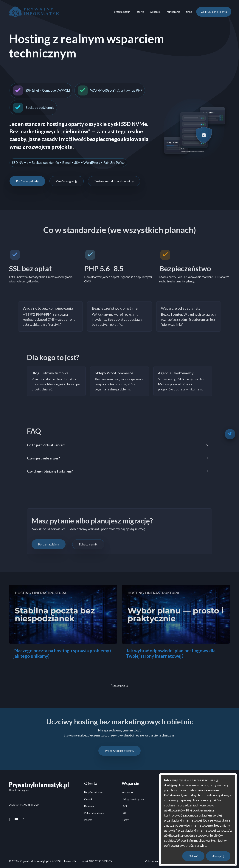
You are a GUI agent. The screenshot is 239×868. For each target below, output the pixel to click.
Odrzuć (193, 856)
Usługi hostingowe (133, 799)
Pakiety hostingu (94, 813)
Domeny (89, 806)
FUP (124, 813)
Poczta (88, 820)
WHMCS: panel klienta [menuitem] (214, 12)
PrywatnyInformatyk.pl (39, 785)
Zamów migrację (67, 181)
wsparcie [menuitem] (155, 12)
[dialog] (198, 820)
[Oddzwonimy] (230, 434)
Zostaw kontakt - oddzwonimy (114, 181)
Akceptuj (218, 856)
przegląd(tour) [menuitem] (122, 12)
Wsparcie (127, 792)
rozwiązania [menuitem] (173, 12)
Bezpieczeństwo (94, 792)
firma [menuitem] (189, 12)
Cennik (88, 799)
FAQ (124, 806)
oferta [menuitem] (140, 12)
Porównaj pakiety (27, 181)
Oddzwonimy (153, 861)
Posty (125, 820)
